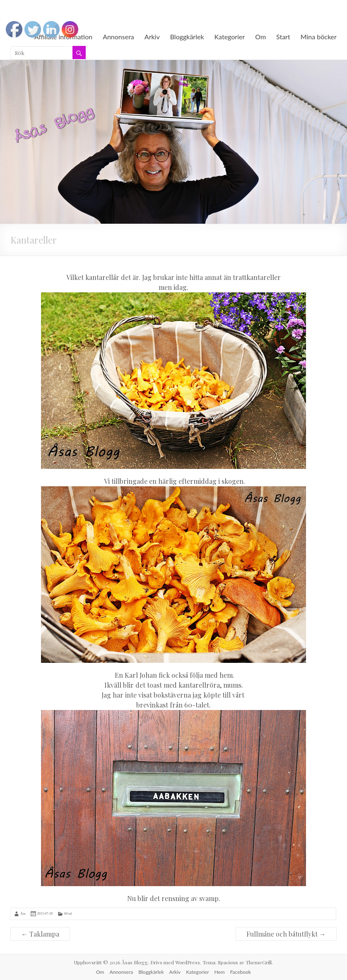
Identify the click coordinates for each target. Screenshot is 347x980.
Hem (220, 972)
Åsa (23, 914)
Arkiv (152, 37)
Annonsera (118, 37)
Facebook (241, 972)
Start (283, 37)
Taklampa (40, 934)
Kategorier (230, 37)
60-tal (68, 914)
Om (260, 37)
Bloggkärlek (187, 37)
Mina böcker (319, 37)
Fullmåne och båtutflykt (286, 934)
